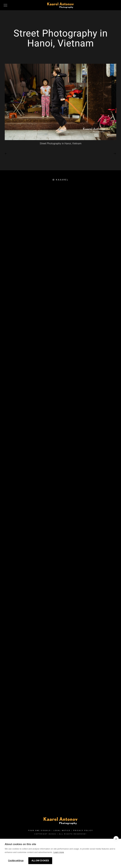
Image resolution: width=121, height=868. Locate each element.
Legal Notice (62, 831)
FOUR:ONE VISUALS (39, 831)
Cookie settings (16, 861)
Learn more (59, 852)
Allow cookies (40, 861)
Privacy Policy (83, 831)
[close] (116, 839)
